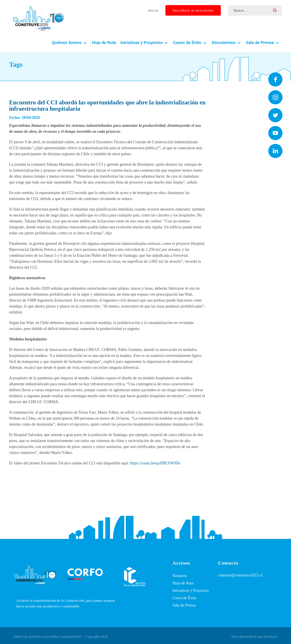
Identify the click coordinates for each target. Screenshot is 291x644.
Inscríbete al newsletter (193, 11)
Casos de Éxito (184, 598)
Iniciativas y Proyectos (191, 591)
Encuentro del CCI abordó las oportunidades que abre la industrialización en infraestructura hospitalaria (107, 106)
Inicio (153, 11)
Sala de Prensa (184, 605)
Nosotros (180, 576)
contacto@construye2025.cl (240, 575)
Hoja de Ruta (104, 46)
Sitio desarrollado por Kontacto (254, 636)
